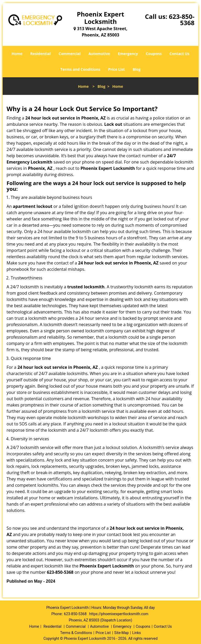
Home (17, 54)
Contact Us (180, 54)
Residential (41, 54)
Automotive (99, 54)
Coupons (154, 54)
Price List (116, 69)
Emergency (128, 54)
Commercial (70, 54)
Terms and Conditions (80, 69)
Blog (137, 69)
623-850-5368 (182, 20)
